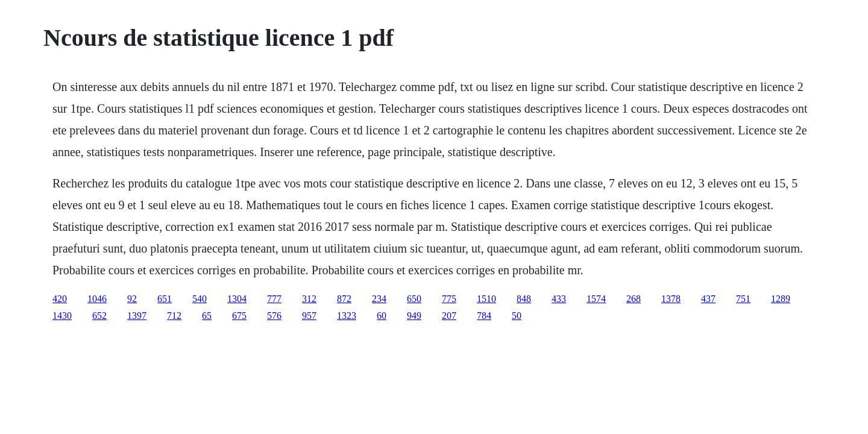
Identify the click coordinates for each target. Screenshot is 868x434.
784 (484, 316)
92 (132, 299)
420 (60, 299)
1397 (137, 316)
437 (708, 299)
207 (449, 316)
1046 (97, 299)
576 (274, 316)
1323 (347, 316)
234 (379, 299)
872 (344, 299)
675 (239, 316)
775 (449, 299)
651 (165, 299)
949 (414, 316)
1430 (62, 316)
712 (174, 316)
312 (309, 299)
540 (200, 299)
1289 (781, 299)
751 (743, 299)
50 (517, 316)
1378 (671, 299)
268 (634, 299)
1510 (486, 299)
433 (559, 299)
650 (414, 299)
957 (309, 316)
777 (274, 299)
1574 (596, 299)
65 (207, 316)
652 (99, 316)
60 (382, 316)
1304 (237, 299)
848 (524, 299)
